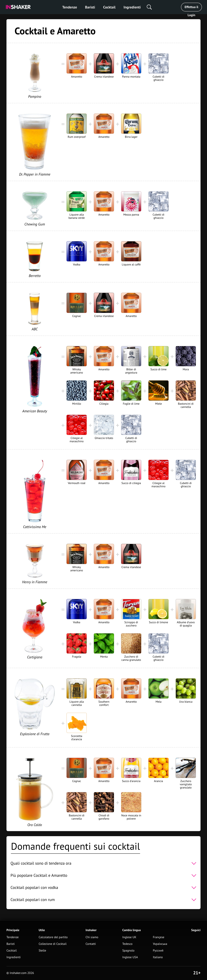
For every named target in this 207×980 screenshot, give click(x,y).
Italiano (158, 957)
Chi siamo (92, 937)
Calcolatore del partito (53, 937)
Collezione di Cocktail (53, 944)
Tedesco (127, 944)
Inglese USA (130, 957)
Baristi (90, 7)
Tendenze (70, 7)
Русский (158, 951)
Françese (158, 937)
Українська (160, 944)
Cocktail (109, 7)
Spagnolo (128, 951)
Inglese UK (129, 937)
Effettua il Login (191, 8)
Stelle (42, 951)
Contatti (91, 944)
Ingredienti (132, 7)
